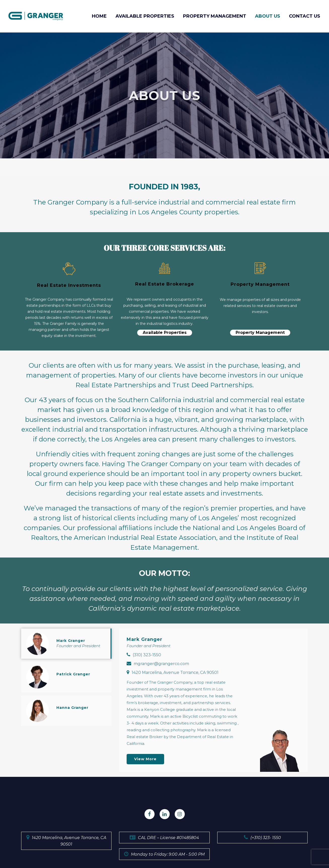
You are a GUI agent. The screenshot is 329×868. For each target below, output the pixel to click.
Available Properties (165, 333)
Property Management (260, 333)
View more (145, 759)
